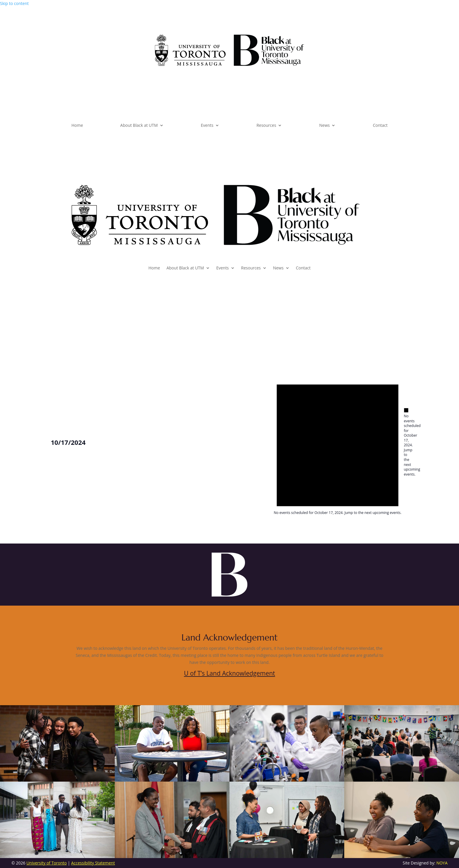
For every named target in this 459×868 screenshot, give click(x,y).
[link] (229, 64)
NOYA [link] (442, 863)
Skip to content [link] (14, 3)
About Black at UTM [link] (139, 126)
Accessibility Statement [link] (93, 863)
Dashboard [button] (92, 41)
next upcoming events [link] (412, 469)
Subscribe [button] (368, 41)
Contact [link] (380, 126)
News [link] (325, 126)
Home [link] (77, 126)
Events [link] (207, 126)
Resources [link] (266, 126)
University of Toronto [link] (47, 863)
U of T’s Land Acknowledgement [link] (229, 673)
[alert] (406, 442)
